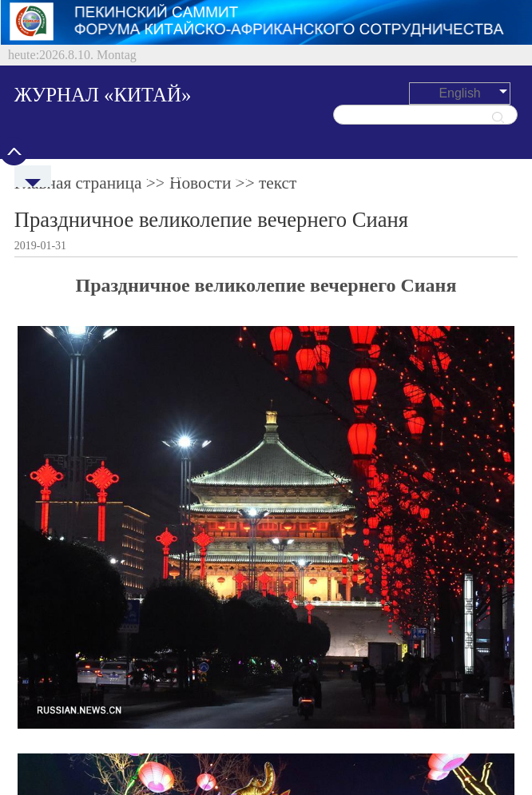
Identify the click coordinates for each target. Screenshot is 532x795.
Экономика (251, 176)
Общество (492, 176)
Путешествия (338, 176)
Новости (85, 176)
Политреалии (165, 176)
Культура (420, 176)
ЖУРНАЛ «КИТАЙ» (103, 95)
